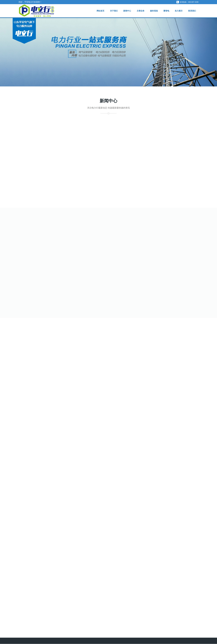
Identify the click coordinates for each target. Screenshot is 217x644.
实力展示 (178, 11)
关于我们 (113, 11)
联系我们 (192, 11)
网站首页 (99, 11)
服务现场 (153, 11)
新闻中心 (126, 11)
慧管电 (166, 11)
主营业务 (140, 11)
